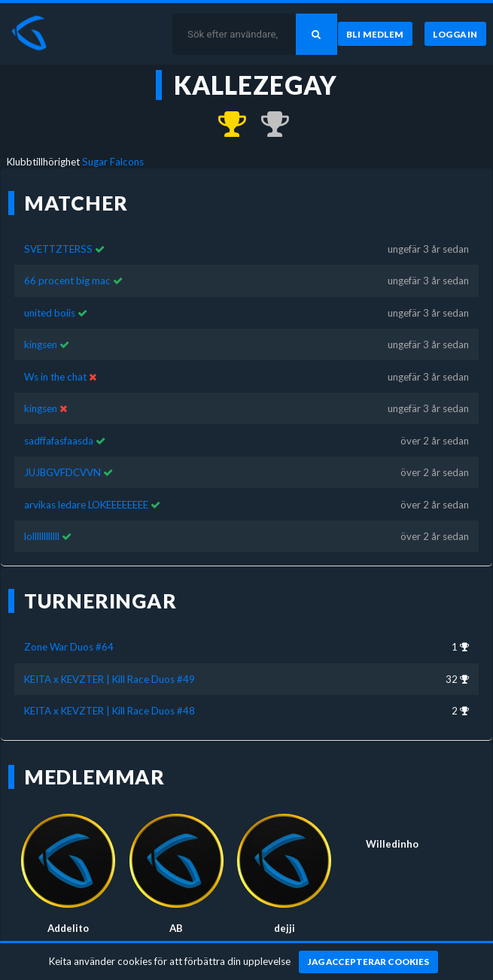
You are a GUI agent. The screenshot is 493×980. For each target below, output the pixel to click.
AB (176, 928)
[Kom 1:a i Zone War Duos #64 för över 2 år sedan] (225, 125)
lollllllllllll (42, 536)
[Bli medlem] (375, 34)
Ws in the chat (55, 377)
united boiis (50, 313)
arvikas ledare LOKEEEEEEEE (86, 505)
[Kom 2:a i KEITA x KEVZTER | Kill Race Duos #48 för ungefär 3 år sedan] (268, 125)
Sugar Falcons (113, 162)
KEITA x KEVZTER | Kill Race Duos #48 (110, 711)
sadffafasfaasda (59, 441)
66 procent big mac (67, 281)
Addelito (68, 928)
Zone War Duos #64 (69, 647)
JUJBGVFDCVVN (62, 472)
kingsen (41, 344)
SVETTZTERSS (58, 249)
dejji (285, 928)
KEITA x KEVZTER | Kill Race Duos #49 (110, 679)
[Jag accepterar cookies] (368, 962)
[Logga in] (455, 34)
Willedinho (392, 844)
